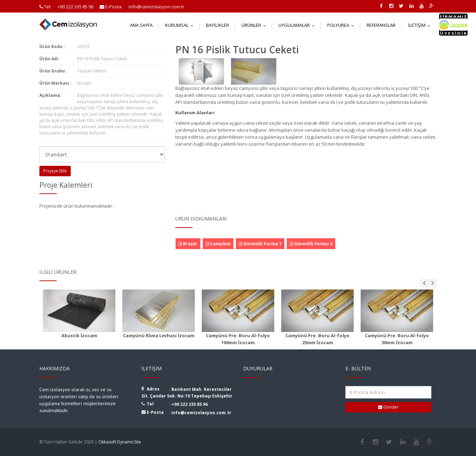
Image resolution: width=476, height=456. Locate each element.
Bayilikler (217, 25)
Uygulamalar (298, 25)
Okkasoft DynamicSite (120, 442)
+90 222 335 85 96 (190, 404)
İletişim (421, 25)
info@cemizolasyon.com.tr (201, 413)
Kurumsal (181, 25)
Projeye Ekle (55, 171)
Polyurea (342, 25)
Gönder (388, 407)
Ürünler (255, 25)
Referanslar (381, 25)
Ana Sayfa (141, 25)
